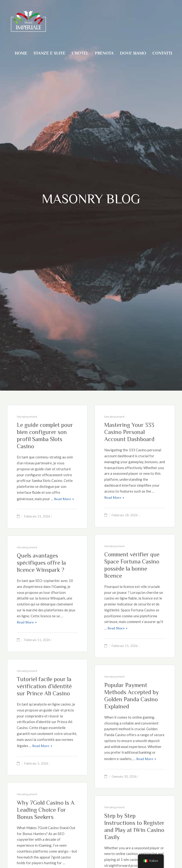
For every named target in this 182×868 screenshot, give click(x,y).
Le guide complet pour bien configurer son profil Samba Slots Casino (45, 436)
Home (21, 53)
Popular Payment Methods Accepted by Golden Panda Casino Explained (132, 696)
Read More (63, 499)
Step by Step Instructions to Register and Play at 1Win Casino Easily (134, 826)
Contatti (162, 53)
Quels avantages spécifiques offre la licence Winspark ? (41, 563)
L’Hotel (80, 53)
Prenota (104, 53)
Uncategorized (27, 417)
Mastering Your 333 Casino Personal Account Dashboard (129, 432)
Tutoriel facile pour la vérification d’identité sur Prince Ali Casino (44, 686)
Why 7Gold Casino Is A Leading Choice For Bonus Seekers (46, 810)
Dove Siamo (133, 53)
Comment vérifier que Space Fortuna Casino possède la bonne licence (132, 565)
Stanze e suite (49, 53)
